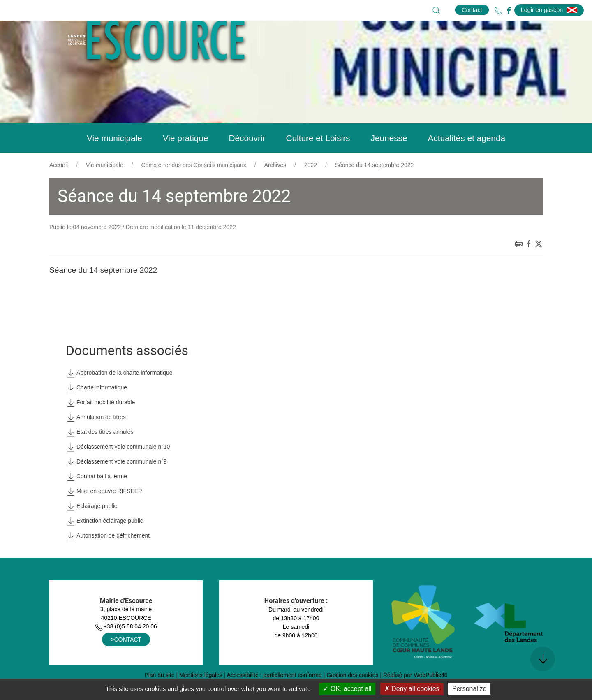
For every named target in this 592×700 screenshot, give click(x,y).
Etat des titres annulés (100, 453)
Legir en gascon (549, 10)
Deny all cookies (412, 689)
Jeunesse (389, 159)
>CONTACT (126, 660)
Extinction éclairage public (104, 542)
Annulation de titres (96, 438)
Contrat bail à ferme (96, 497)
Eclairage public (91, 527)
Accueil (59, 185)
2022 (311, 185)
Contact (472, 10)
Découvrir (247, 159)
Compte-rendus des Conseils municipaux (194, 185)
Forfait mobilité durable (100, 423)
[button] (436, 10)
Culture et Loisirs (318, 159)
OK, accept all (347, 689)
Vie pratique (186, 159)
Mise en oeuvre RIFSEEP (104, 512)
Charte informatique (96, 408)
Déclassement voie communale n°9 (116, 482)
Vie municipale (114, 159)
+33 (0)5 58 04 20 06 (126, 647)
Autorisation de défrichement (108, 556)
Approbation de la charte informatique (119, 394)
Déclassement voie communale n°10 (118, 468)
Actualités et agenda (467, 159)
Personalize (469, 689)
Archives (275, 185)
